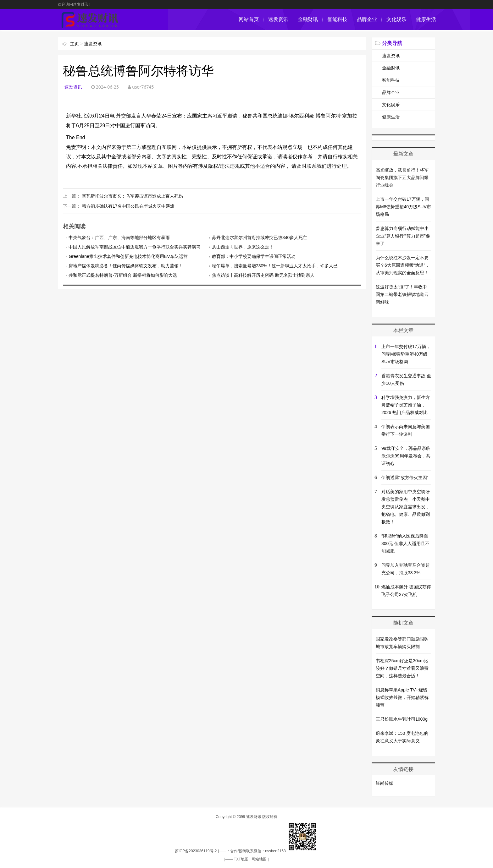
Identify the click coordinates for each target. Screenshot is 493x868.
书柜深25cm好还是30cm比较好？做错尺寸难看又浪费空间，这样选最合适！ (402, 668)
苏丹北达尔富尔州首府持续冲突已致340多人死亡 (260, 237)
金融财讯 (308, 19)
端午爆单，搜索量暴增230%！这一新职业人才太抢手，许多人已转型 (279, 266)
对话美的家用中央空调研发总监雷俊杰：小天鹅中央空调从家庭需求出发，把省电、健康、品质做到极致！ (406, 507)
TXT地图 (241, 859)
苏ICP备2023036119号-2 (196, 851)
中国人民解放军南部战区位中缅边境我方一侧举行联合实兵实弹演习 (135, 247)
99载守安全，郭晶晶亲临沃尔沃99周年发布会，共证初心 (406, 456)
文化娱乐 (396, 19)
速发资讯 (278, 19)
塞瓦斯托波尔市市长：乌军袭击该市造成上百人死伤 (132, 196)
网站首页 (249, 19)
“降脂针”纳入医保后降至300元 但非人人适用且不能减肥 (405, 543)
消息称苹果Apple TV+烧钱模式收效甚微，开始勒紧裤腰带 (402, 697)
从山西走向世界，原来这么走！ (243, 247)
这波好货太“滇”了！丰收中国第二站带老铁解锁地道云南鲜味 (402, 294)
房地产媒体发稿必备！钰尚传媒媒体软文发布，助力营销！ (126, 266)
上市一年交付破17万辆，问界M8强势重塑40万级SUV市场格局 (403, 207)
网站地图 (259, 859)
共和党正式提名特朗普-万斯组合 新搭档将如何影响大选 (123, 275)
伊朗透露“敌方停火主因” (405, 478)
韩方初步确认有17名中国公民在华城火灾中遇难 (128, 206)
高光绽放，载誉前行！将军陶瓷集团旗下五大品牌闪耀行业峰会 (402, 177)
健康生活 (426, 19)
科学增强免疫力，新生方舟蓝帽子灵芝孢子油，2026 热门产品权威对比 (406, 405)
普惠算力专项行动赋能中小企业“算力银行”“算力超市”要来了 (403, 236)
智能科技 (337, 19)
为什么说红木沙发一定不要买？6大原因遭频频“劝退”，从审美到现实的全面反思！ (403, 265)
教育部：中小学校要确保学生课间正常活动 (254, 256)
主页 (75, 44)
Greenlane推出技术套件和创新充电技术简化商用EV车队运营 (128, 256)
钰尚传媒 (385, 783)
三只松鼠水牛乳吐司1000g (402, 719)
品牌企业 (367, 19)
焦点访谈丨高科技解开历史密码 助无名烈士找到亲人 (263, 275)
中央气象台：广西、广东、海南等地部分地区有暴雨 (119, 237)
